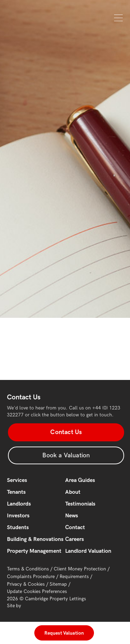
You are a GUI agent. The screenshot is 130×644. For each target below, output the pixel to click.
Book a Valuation (66, 455)
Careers (75, 539)
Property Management (34, 551)
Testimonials (80, 504)
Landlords (19, 504)
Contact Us (66, 432)
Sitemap (58, 584)
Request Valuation (64, 633)
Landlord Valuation (88, 551)
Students (18, 528)
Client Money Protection (80, 569)
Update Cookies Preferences (37, 591)
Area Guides (80, 480)
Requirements (74, 577)
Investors (18, 516)
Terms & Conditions (28, 569)
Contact (75, 528)
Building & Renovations (35, 539)
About (73, 492)
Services (17, 480)
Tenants (16, 492)
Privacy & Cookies (26, 584)
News (72, 516)
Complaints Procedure (31, 577)
